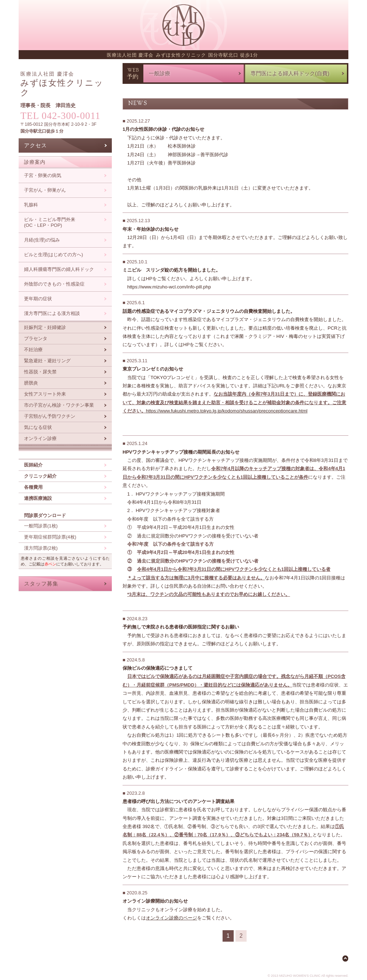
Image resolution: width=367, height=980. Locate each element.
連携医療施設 (38, 498)
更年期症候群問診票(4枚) (50, 537)
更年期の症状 (38, 299)
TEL (60, 116)
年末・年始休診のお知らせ (151, 229)
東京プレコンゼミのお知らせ (153, 369)
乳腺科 (31, 205)
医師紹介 (33, 465)
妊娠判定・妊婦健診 (45, 327)
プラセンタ (36, 338)
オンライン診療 (40, 438)
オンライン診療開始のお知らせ (155, 901)
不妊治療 (33, 350)
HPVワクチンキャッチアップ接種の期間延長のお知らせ (181, 452)
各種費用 (33, 487)
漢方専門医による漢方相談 (52, 313)
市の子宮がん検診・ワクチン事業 (59, 405)
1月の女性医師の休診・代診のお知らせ (163, 129)
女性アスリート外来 (45, 394)
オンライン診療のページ (171, 918)
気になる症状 (38, 427)
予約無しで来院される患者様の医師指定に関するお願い (181, 627)
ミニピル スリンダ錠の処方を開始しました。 (171, 270)
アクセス (35, 145)
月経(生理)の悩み (42, 240)
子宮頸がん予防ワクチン (50, 416)
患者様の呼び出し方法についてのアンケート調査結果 (178, 801)
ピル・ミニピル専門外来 (50, 223)
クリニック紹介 (40, 476)
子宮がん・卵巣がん (45, 190)
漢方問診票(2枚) (41, 548)
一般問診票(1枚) (41, 526)
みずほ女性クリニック (62, 84)
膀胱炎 (31, 383)
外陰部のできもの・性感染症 (54, 284)
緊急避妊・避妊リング (47, 361)
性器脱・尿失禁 (40, 372)
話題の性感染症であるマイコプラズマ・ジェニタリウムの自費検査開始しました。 (209, 311)
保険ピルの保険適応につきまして (158, 668)
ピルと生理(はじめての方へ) (54, 255)
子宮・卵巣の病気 (43, 175)
